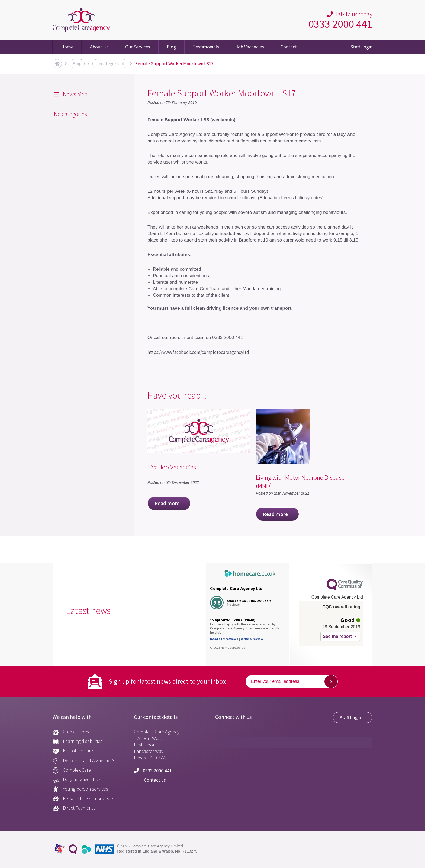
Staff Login (361, 47)
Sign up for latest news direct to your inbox (167, 681)
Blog (171, 47)
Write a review (252, 639)
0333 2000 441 (340, 24)
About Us (99, 47)
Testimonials (206, 47)
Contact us (150, 780)
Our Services (138, 47)
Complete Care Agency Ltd (236, 589)
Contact (289, 47)
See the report (337, 636)
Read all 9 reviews (224, 639)
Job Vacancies (250, 47)
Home (67, 47)
